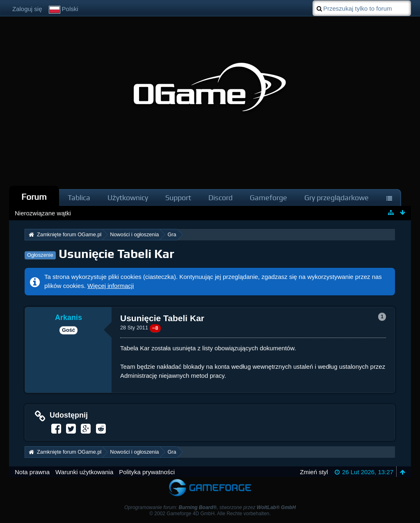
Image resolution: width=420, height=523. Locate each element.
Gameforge (268, 198)
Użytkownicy (128, 198)
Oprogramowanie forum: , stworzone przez (210, 507)
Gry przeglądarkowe (337, 198)
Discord (220, 198)
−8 (155, 328)
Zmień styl (314, 472)
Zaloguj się (27, 9)
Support (178, 198)
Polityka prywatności (147, 472)
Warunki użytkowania (84, 472)
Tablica (79, 198)
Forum (34, 197)
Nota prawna (32, 472)
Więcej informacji (111, 286)
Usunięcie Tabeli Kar (117, 254)
